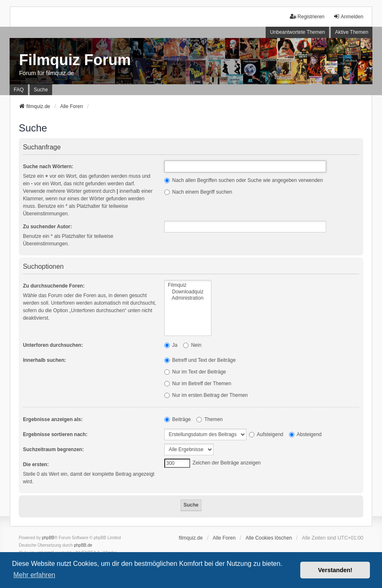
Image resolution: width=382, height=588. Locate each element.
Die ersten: (36, 464)
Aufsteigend (266, 434)
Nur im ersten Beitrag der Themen (206, 395)
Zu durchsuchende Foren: (54, 286)
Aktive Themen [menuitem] (352, 32)
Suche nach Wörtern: (48, 167)
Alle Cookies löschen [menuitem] (269, 538)
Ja (171, 345)
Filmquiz (188, 285)
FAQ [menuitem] (19, 90)
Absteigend (305, 434)
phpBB (48, 538)
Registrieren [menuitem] (307, 16)
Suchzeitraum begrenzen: (53, 449)
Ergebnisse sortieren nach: (55, 434)
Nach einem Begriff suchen (198, 192)
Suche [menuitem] (41, 90)
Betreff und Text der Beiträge (200, 360)
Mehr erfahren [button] (34, 575)
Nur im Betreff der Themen (198, 384)
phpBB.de (83, 545)
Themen (210, 419)
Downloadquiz (188, 292)
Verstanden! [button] (335, 570)
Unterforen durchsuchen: (53, 345)
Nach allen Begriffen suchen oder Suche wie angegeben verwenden (244, 180)
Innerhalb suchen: (44, 360)
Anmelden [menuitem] (348, 16)
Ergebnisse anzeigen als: (53, 419)
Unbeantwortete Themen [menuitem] (297, 32)
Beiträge (178, 419)
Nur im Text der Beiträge (195, 372)
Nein (192, 345)
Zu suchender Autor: (48, 227)
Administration (188, 298)
